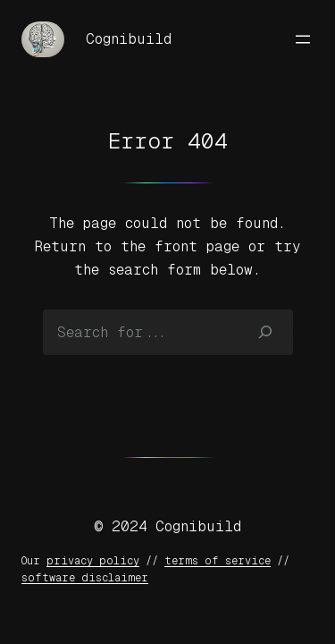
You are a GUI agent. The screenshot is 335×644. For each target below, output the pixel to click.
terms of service (218, 561)
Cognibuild (129, 39)
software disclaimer (85, 578)
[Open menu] (303, 39)
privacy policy (93, 561)
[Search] (265, 332)
